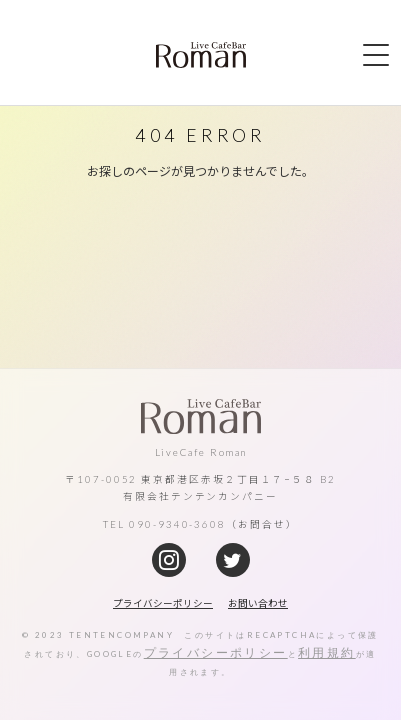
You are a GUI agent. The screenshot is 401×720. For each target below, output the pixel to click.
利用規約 (327, 652)
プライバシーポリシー (216, 652)
